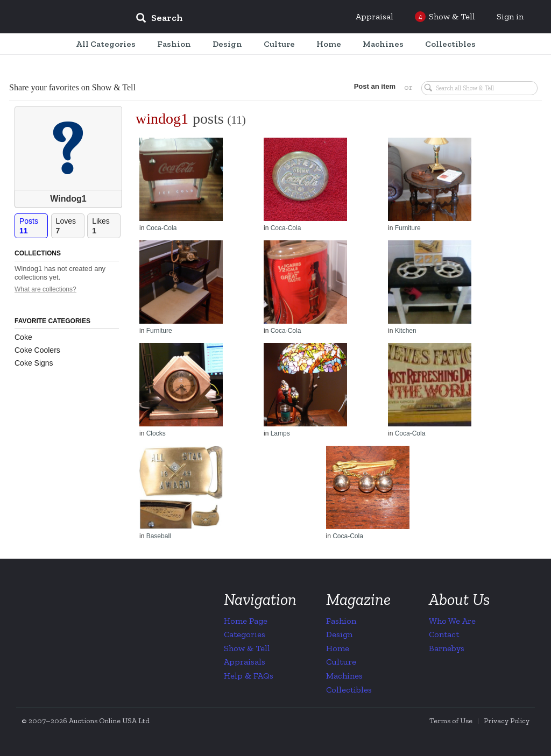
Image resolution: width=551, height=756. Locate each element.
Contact (444, 634)
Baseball (159, 536)
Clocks (156, 433)
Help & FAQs (249, 676)
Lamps (280, 433)
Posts (33, 226)
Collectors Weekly (62, 17)
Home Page (246, 621)
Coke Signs (34, 363)
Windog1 (68, 199)
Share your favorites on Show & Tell (72, 87)
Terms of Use (451, 721)
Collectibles (349, 690)
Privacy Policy (507, 721)
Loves (70, 226)
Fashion (341, 621)
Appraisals (245, 662)
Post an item (375, 86)
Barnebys (447, 648)
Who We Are (452, 621)
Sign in (510, 16)
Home (338, 648)
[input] (237, 19)
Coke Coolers (37, 350)
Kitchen (406, 331)
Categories (245, 634)
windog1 (162, 119)
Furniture (408, 228)
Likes (106, 226)
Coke (23, 337)
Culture (341, 662)
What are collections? (45, 290)
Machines (344, 676)
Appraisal (375, 16)
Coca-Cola (162, 228)
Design (339, 634)
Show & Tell (247, 648)
